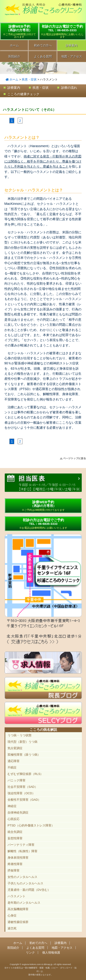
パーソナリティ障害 (21, 845)
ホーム (14, 45)
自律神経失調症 (18, 813)
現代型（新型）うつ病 (22, 742)
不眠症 (12, 767)
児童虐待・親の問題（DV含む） (29, 890)
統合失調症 (15, 832)
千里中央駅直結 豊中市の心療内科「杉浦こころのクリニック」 (43, 12)
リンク (30, 953)
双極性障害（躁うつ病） (24, 755)
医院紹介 (14, 56)
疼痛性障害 (15, 864)
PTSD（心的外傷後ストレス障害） (31, 825)
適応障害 (14, 761)
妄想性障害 (15, 838)
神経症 (12, 806)
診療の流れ (69, 88)
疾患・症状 (29, 80)
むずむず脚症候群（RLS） (25, 774)
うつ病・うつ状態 (19, 735)
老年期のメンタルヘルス (24, 903)
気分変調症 (15, 748)
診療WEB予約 (19, 31)
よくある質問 (43, 56)
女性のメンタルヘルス (22, 877)
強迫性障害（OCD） (21, 793)
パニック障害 (17, 780)
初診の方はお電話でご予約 (62, 31)
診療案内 (14, 88)
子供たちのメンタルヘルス (25, 883)
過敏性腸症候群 (18, 922)
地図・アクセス (62, 948)
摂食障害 (14, 870)
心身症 (12, 916)
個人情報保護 (51, 953)
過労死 (12, 928)
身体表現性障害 (18, 858)
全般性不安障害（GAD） (24, 800)
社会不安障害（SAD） (23, 787)
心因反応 (14, 819)
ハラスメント (17, 896)
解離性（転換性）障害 (22, 851)
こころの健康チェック (23, 94)
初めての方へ (43, 45)
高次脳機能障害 (18, 909)
